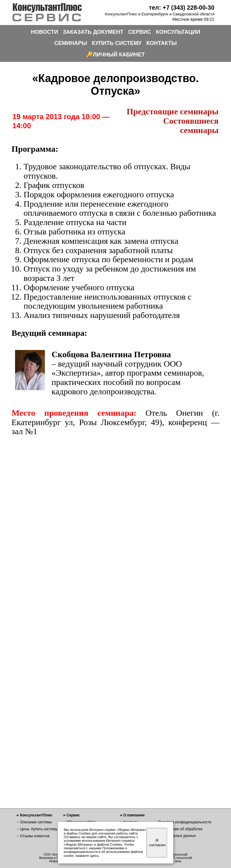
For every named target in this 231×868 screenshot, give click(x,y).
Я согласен (157, 843)
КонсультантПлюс (36, 815)
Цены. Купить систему (39, 829)
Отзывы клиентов (35, 836)
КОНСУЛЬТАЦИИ (178, 32)
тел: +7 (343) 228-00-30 (182, 8)
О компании (134, 815)
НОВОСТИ (45, 32)
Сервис (73, 815)
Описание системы (36, 822)
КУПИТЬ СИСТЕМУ (117, 43)
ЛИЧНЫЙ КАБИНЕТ (119, 55)
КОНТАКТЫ (162, 43)
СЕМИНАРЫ (71, 43)
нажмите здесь (87, 856)
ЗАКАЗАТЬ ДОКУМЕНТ (93, 32)
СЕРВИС (140, 32)
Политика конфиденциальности (185, 822)
